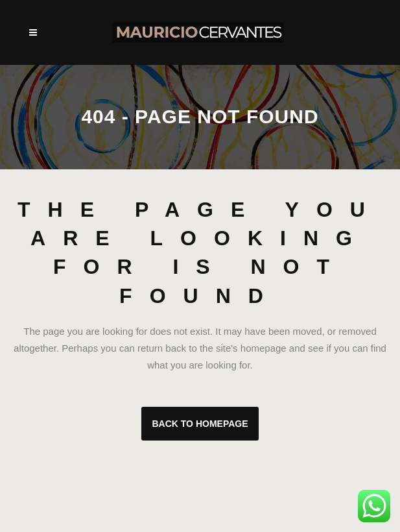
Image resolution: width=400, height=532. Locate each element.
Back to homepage (200, 424)
